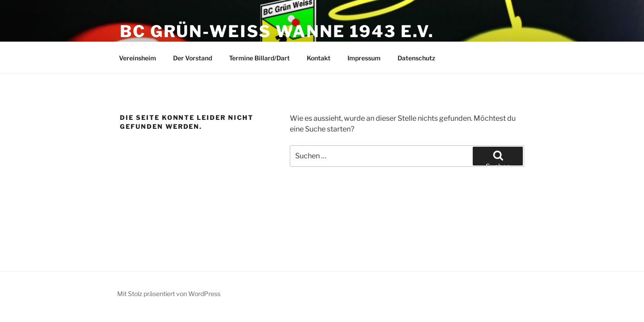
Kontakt (319, 58)
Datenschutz (416, 58)
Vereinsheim (138, 58)
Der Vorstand (193, 58)
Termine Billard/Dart (259, 58)
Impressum (364, 58)
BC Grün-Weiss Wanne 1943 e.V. (277, 31)
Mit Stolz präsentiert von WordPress (169, 294)
